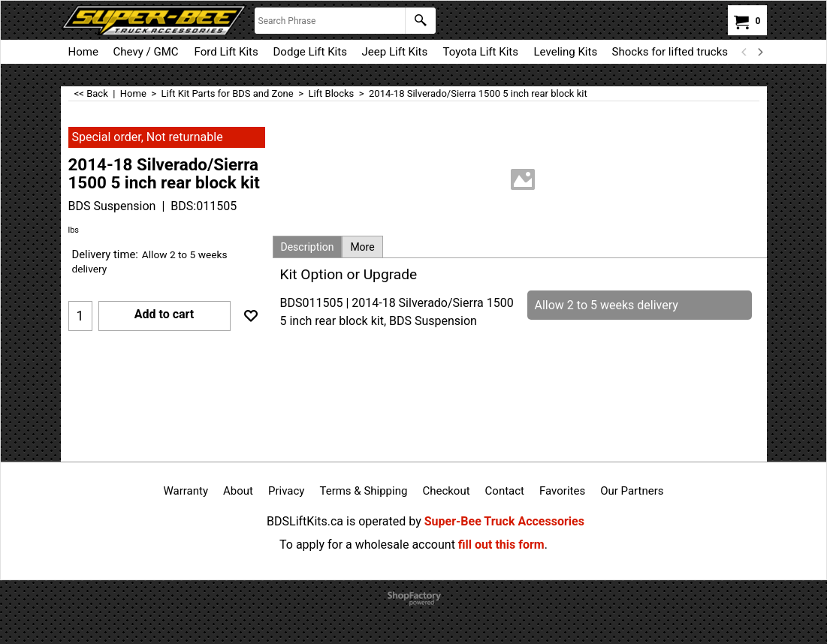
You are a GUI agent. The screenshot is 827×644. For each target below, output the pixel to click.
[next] (760, 52)
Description (308, 247)
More (362, 247)
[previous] (745, 52)
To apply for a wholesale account (367, 545)
